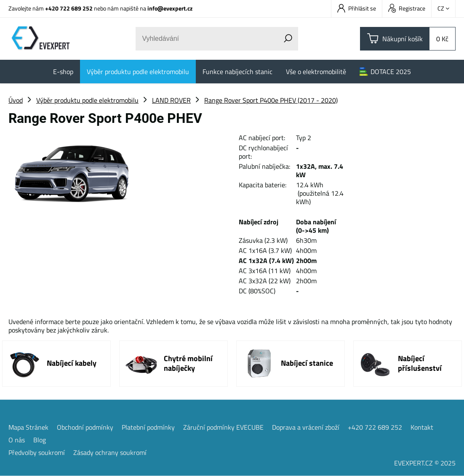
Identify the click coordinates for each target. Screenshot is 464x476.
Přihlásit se (357, 8)
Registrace (407, 8)
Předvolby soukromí (37, 452)
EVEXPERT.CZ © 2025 (425, 463)
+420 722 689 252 (69, 8)
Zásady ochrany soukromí (110, 452)
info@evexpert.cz (170, 8)
